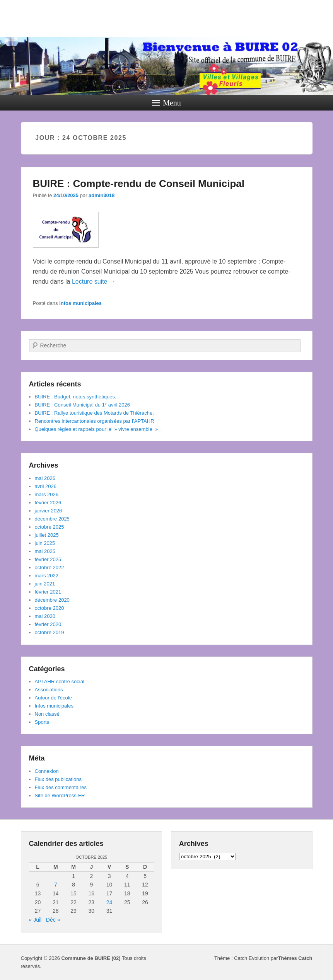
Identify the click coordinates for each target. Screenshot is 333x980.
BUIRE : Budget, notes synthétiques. (76, 397)
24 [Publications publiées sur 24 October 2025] (109, 902)
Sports (42, 722)
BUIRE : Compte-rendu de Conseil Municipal (139, 184)
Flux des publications (58, 779)
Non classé (47, 714)
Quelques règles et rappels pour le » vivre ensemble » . (98, 429)
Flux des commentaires (61, 787)
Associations (49, 690)
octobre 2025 (50, 527)
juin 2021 (45, 584)
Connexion (47, 771)
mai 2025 (45, 551)
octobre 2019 (50, 632)
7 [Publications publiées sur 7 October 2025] (56, 885)
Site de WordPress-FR (60, 795)
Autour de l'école (53, 698)
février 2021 (48, 592)
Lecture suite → (94, 282)
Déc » (53, 920)
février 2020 (48, 624)
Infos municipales (80, 303)
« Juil (35, 920)
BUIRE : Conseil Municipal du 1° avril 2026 (83, 405)
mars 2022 (47, 576)
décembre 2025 (52, 519)
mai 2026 (45, 478)
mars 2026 (47, 494)
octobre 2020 (50, 608)
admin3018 (102, 195)
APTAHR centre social (60, 681)
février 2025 (48, 559)
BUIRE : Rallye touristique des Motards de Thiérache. (94, 413)
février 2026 (48, 503)
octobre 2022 (50, 567)
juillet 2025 (47, 535)
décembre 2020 (52, 600)
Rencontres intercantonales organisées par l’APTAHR (95, 421)
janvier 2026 (49, 511)
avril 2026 (46, 486)
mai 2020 (45, 616)
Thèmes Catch (295, 958)
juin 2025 (45, 543)
